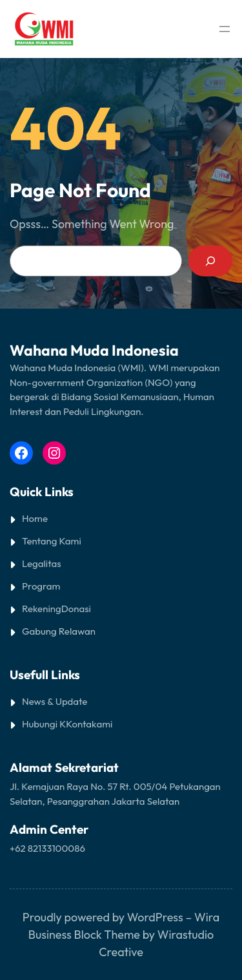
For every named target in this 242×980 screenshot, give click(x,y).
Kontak (81, 724)
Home (35, 518)
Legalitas (42, 563)
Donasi (76, 609)
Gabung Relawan (59, 631)
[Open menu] (225, 29)
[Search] (210, 261)
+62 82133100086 (47, 848)
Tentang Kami (52, 541)
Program (41, 586)
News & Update (55, 701)
